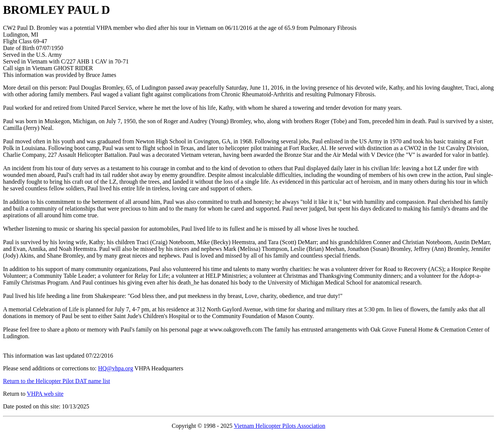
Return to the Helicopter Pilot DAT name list (56, 381)
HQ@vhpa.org (115, 368)
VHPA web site (45, 394)
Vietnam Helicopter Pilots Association (280, 426)
